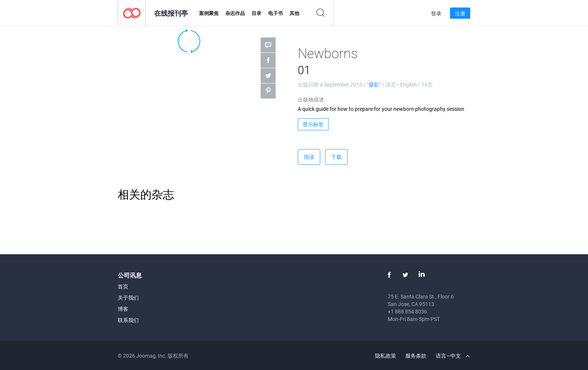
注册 (460, 13)
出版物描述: (311, 99)
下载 (336, 157)
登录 (436, 13)
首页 (123, 286)
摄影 (374, 84)
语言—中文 (453, 356)
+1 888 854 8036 (407, 311)
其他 (294, 13)
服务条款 (416, 356)
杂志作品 (235, 13)
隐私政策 (385, 356)
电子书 (275, 13)
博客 (123, 309)
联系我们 (128, 320)
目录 (256, 13)
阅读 (309, 157)
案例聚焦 (209, 13)
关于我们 (128, 298)
